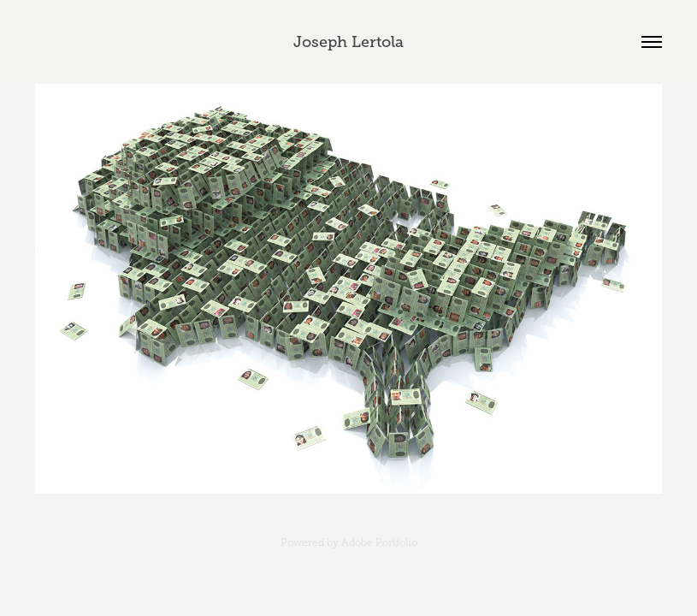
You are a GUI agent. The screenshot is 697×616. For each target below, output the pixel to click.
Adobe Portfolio (379, 542)
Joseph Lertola (348, 42)
